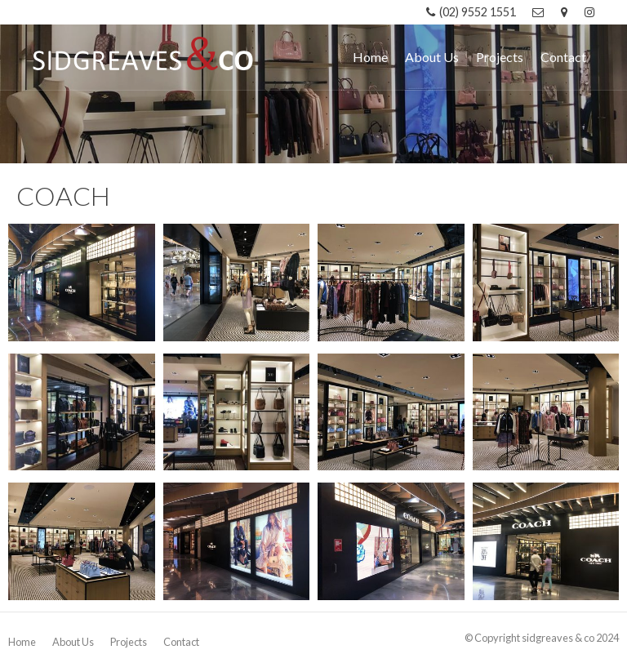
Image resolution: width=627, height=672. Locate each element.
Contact (181, 642)
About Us (73, 642)
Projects (129, 642)
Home (22, 642)
